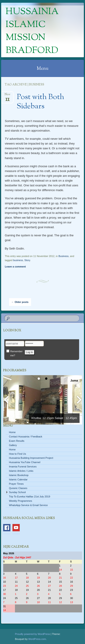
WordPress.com (37, 639)
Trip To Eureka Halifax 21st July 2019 (30, 497)
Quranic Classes (18, 488)
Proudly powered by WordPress (32, 634)
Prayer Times (16, 484)
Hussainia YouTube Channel (25, 462)
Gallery (13, 445)
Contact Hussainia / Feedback (26, 437)
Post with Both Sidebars (40, 102)
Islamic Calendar (18, 479)
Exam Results (17, 441)
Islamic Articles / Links (21, 471)
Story (27, 260)
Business (64, 256)
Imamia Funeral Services (23, 467)
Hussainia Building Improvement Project (31, 458)
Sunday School (17, 492)
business (18, 260)
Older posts (20, 302)
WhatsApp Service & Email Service (28, 505)
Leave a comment (15, 267)
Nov (7, 96)
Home (12, 432)
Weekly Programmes (21, 501)
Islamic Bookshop (19, 475)
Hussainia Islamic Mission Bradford (32, 31)
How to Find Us (18, 454)
